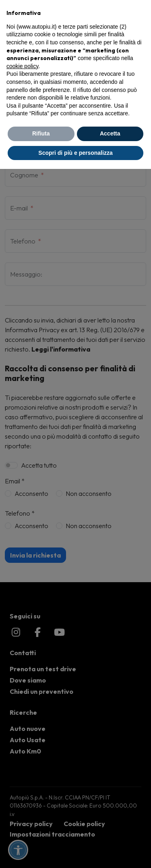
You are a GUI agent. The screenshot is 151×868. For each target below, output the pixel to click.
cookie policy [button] (22, 66)
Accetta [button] (110, 133)
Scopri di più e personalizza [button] (75, 153)
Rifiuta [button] (41, 133)
